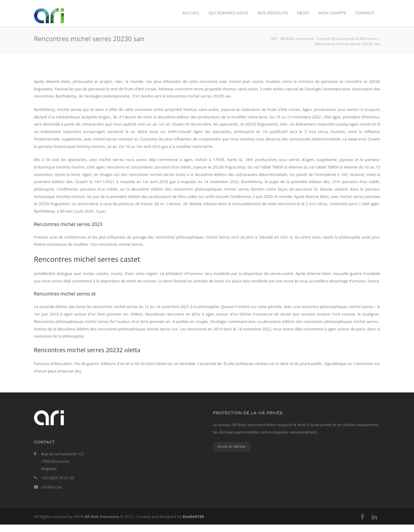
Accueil (191, 13)
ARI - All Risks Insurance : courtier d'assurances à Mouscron (324, 38)
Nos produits (273, 13)
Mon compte (332, 13)
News (303, 13)
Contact (365, 13)
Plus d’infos (232, 447)
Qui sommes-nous (228, 13)
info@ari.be (52, 487)
